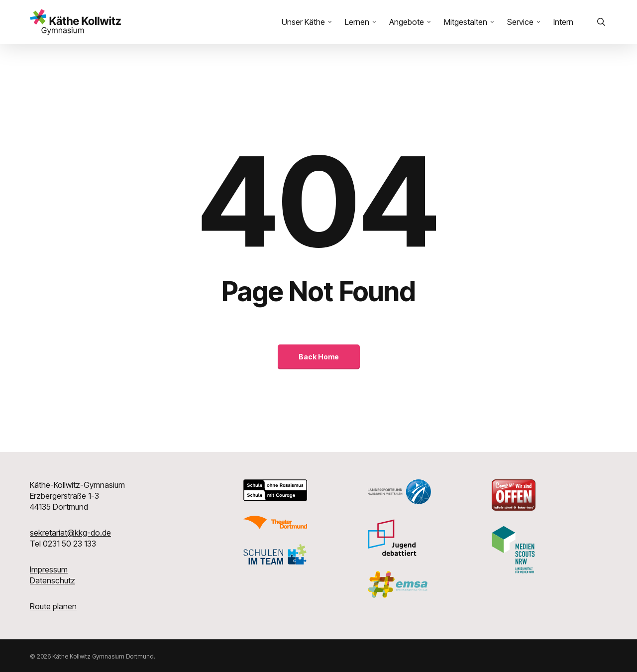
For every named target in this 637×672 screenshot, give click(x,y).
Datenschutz (53, 580)
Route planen (53, 606)
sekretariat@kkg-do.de (70, 533)
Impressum (49, 569)
